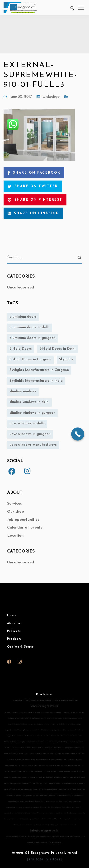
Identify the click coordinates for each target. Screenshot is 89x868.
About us (14, 623)
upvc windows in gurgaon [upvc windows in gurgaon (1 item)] (30, 434)
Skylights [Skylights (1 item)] (66, 360)
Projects (14, 631)
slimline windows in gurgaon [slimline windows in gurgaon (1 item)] (32, 413)
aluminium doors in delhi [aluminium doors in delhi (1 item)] (30, 327)
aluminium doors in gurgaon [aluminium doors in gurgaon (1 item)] (33, 338)
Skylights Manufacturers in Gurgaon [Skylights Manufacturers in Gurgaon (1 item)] (39, 370)
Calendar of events (25, 528)
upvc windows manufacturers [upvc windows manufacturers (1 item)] (33, 445)
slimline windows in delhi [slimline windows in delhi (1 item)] (29, 402)
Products (14, 639)
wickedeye (51, 97)
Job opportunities (23, 520)
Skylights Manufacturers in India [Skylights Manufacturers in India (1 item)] (36, 381)
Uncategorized (21, 288)
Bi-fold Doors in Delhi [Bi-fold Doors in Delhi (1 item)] (58, 349)
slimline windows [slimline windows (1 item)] (23, 392)
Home (12, 616)
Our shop (16, 512)
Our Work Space (20, 647)
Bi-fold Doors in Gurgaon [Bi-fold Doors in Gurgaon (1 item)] (30, 360)
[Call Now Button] (78, 434)
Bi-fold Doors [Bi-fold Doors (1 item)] (21, 349)
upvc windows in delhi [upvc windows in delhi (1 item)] (27, 424)
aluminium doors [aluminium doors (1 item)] (23, 317)
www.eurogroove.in (45, 706)
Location (15, 536)
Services (14, 504)
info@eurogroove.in (45, 831)
